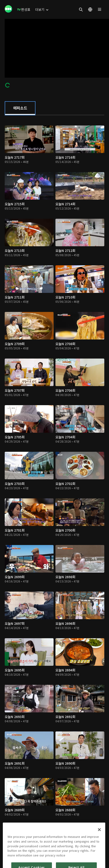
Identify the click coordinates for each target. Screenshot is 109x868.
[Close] (99, 840)
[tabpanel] (54, 480)
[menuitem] (24, 9)
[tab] (20, 108)
